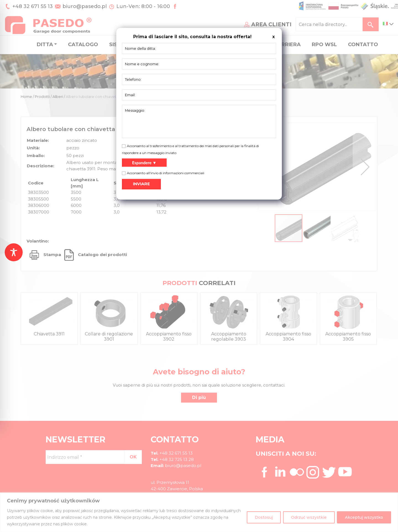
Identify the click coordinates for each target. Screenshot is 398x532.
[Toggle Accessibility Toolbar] (14, 252)
